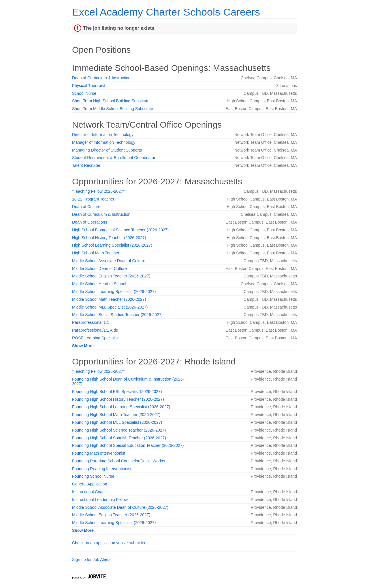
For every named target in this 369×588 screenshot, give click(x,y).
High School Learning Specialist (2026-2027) (112, 245)
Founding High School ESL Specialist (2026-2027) (117, 392)
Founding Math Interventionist (99, 453)
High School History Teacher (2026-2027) (109, 238)
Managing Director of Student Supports (107, 150)
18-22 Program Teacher (93, 199)
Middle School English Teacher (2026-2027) (111, 276)
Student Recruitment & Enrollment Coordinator (114, 158)
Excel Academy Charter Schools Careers (166, 12)
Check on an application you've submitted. (110, 543)
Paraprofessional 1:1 (91, 322)
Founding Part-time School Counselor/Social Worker (119, 461)
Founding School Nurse (93, 476)
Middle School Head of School (99, 284)
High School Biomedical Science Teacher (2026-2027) (120, 230)
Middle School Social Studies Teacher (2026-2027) (117, 315)
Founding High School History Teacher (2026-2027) (118, 399)
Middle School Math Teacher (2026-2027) (109, 299)
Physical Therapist (89, 86)
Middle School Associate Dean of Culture (109, 261)
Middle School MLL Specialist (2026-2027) (110, 307)
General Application (90, 484)
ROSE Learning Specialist (95, 338)
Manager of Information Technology (104, 142)
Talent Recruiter (86, 165)
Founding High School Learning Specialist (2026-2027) (121, 407)
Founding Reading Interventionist (102, 469)
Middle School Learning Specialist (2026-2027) (114, 292)
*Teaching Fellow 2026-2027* (98, 191)
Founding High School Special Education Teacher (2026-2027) (128, 445)
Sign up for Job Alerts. (92, 559)
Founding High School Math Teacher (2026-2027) (116, 415)
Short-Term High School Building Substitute (111, 101)
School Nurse (84, 93)
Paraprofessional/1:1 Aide (95, 330)
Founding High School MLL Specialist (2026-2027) (117, 422)
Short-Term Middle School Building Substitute (113, 109)
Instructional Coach (89, 492)
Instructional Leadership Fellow (100, 500)
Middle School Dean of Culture (99, 269)
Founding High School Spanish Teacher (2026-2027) (119, 438)
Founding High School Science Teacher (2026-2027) (119, 430)
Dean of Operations (90, 222)
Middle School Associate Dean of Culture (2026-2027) (120, 507)
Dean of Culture (86, 207)
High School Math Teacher (96, 253)
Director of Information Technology (103, 135)
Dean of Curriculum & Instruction (101, 78)
